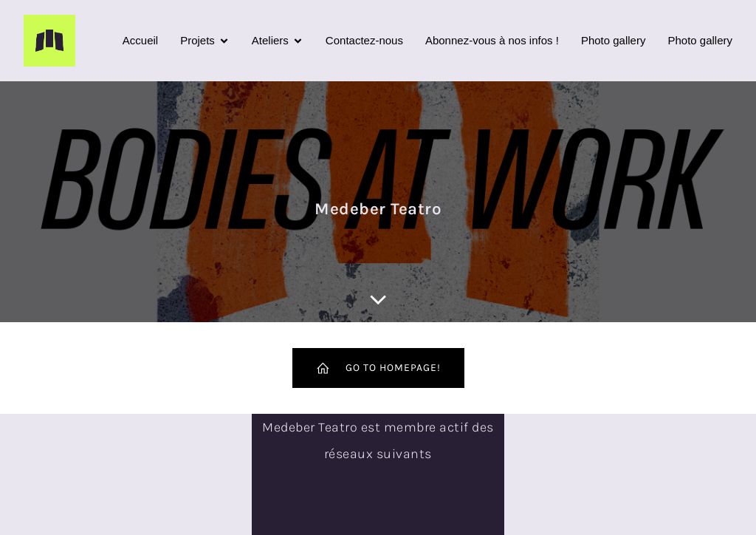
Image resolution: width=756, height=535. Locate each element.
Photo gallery (614, 40)
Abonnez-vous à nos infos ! (492, 40)
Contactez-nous (364, 40)
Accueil (140, 40)
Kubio (446, 522)
